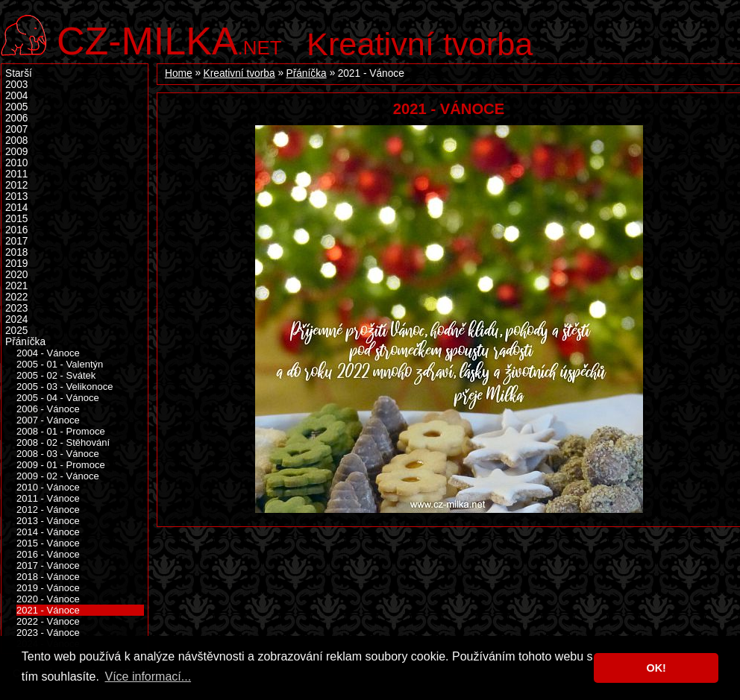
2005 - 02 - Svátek (56, 375)
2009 (16, 152)
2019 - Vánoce (48, 588)
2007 (16, 129)
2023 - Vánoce (48, 633)
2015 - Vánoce (48, 543)
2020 (16, 275)
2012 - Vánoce (48, 510)
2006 (16, 118)
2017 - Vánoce (48, 565)
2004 (16, 96)
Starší (19, 73)
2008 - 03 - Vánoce (58, 454)
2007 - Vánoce (48, 420)
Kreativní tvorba (420, 44)
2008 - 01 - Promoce (61, 431)
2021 (16, 286)
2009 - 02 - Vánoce (58, 476)
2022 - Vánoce (48, 621)
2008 (16, 141)
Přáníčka (307, 73)
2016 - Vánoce (48, 554)
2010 (16, 163)
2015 (16, 219)
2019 (16, 264)
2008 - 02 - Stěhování (63, 442)
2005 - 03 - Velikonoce (65, 387)
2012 (16, 185)
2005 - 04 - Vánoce (58, 398)
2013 (16, 196)
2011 (16, 174)
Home (179, 73)
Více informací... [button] (148, 677)
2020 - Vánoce (48, 599)
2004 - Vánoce (48, 353)
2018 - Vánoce (48, 577)
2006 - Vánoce (48, 409)
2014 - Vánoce (48, 532)
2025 (16, 331)
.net (169, 39)
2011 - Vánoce (48, 498)
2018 (16, 252)
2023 (16, 308)
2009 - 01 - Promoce (61, 465)
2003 (16, 85)
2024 (16, 319)
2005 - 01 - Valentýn (60, 364)
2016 (16, 230)
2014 (16, 208)
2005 (16, 107)
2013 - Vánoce (48, 521)
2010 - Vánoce (48, 487)
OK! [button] (656, 668)
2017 (16, 241)
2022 (16, 297)
